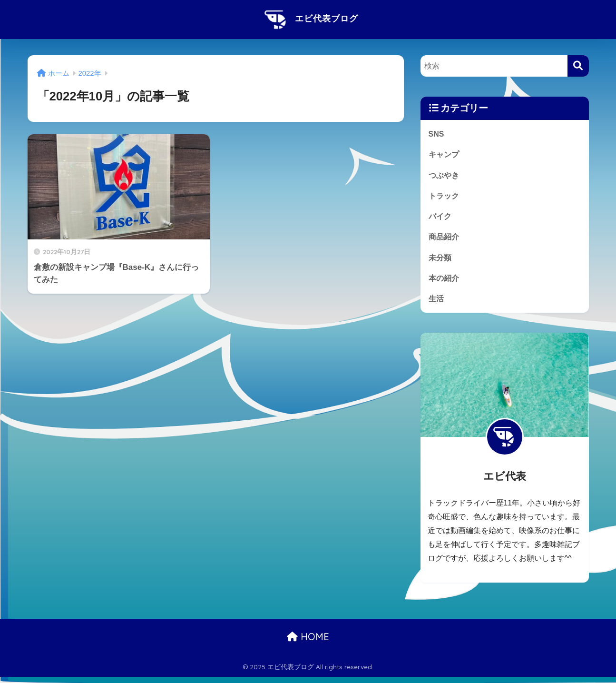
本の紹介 (445, 283)
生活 (437, 304)
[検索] (578, 66)
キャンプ (445, 155)
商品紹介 (445, 241)
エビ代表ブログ (308, 18)
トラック (445, 198)
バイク (441, 219)
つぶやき (445, 176)
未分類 (441, 262)
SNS (437, 134)
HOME (308, 643)
